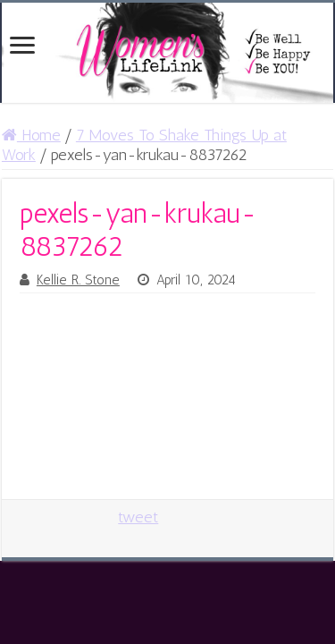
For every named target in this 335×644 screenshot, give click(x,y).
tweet (138, 517)
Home (31, 135)
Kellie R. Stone (78, 280)
